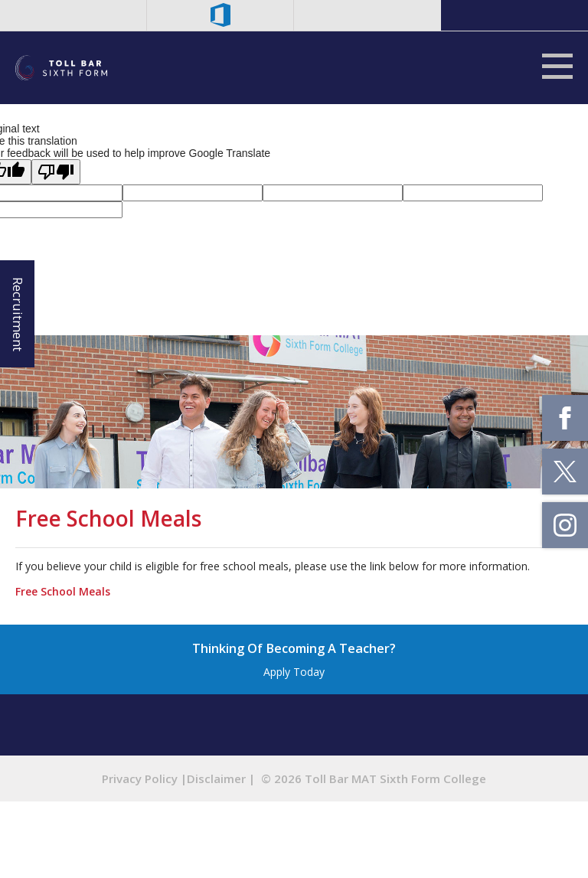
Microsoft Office (220, 15)
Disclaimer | (221, 778)
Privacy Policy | (144, 778)
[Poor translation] (56, 172)
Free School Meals (63, 591)
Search (367, 15)
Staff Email (73, 15)
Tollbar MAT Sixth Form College (61, 68)
